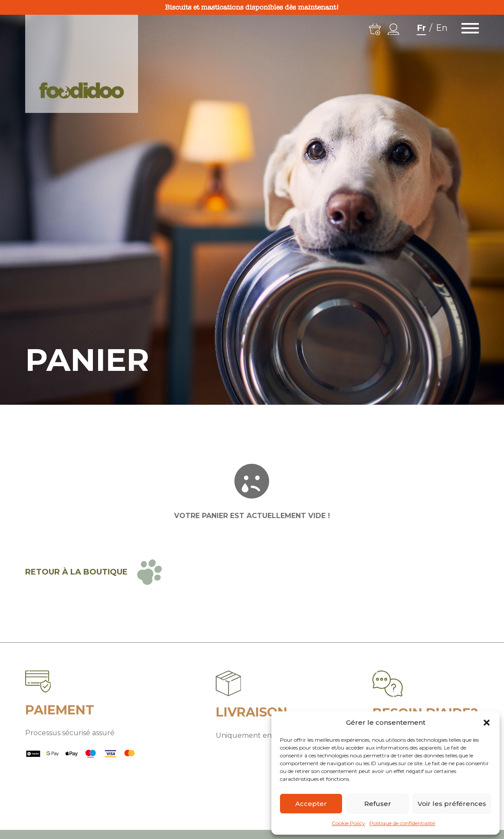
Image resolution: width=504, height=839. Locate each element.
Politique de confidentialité (402, 823)
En (442, 28)
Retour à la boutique (76, 572)
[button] (487, 723)
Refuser (378, 804)
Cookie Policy (348, 823)
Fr (421, 28)
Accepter (311, 804)
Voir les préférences (452, 804)
